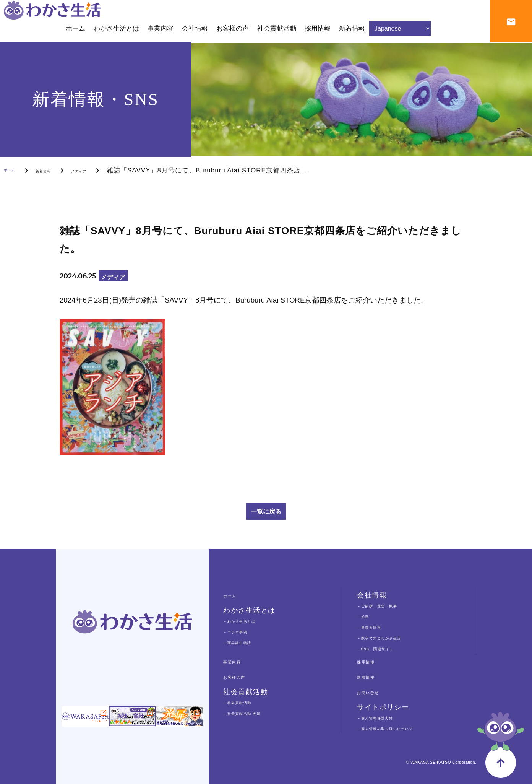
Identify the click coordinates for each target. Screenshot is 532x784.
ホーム (14, 170)
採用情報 (372, 661)
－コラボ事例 (243, 631)
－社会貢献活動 (247, 702)
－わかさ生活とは (250, 621)
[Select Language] (400, 33)
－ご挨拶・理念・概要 (390, 605)
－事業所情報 (377, 627)
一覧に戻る (266, 512)
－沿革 (367, 616)
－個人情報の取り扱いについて (404, 728)
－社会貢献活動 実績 (254, 713)
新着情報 (58, 170)
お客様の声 (242, 677)
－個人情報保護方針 (387, 717)
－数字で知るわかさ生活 (394, 637)
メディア (106, 170)
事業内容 (238, 661)
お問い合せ (376, 692)
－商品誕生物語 (247, 642)
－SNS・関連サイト (388, 648)
